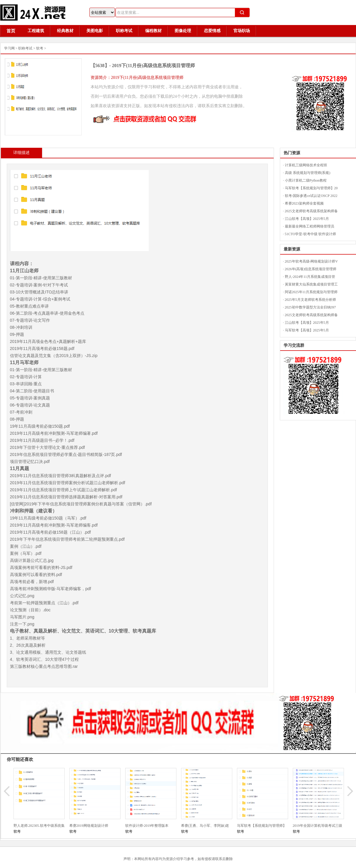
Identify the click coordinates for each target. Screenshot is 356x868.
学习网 (9, 48)
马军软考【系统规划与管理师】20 (311, 188)
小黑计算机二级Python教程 (306, 180)
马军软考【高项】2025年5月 (307, 330)
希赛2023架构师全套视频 (304, 203)
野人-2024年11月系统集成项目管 (310, 277)
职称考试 (124, 31)
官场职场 (242, 31)
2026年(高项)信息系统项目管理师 (311, 269)
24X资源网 (36, 13)
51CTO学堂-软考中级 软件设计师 (311, 234)
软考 (40, 48)
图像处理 (183, 31)
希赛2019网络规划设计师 (89, 826)
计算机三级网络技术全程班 (306, 165)
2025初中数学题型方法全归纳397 (310, 307)
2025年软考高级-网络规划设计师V (311, 261)
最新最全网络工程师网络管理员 (310, 226)
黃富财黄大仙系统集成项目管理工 (311, 284)
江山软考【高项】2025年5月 (307, 219)
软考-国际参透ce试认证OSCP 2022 (311, 196)
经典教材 (65, 31)
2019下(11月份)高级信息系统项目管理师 (153, 65)
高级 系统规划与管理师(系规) (308, 173)
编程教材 (153, 31)
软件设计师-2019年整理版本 (147, 826)
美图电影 (95, 31)
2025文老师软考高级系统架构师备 (311, 211)
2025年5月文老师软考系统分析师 (310, 300)
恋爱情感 (212, 31)
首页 (11, 31)
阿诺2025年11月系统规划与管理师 (311, 292)
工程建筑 (36, 31)
